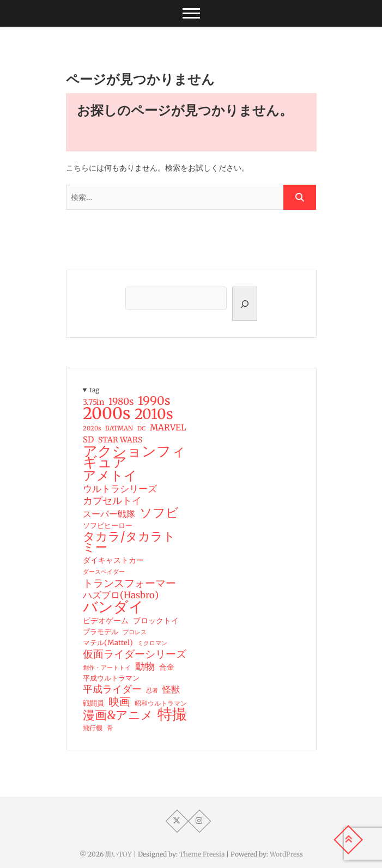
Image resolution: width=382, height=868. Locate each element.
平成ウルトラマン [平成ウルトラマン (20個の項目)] (111, 678)
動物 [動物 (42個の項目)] (145, 666)
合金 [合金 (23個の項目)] (167, 667)
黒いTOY (119, 854)
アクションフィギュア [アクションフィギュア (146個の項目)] (134, 457)
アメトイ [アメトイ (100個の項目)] (110, 476)
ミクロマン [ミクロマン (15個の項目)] (152, 643)
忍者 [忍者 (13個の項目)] (152, 691)
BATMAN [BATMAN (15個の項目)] (119, 428)
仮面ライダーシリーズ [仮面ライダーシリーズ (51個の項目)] (135, 654)
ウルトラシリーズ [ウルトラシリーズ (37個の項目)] (120, 489)
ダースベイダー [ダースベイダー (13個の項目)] (104, 572)
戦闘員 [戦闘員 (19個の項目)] (93, 703)
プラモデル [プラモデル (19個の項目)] (101, 632)
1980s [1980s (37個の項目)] (121, 402)
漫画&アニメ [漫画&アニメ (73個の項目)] (118, 715)
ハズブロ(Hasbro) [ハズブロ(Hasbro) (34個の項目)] (121, 596)
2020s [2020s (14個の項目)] (92, 428)
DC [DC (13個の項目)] (141, 429)
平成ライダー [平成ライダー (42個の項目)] (112, 689)
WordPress (286, 854)
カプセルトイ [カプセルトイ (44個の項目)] (112, 501)
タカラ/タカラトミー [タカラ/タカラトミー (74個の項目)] (129, 542)
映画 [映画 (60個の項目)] (119, 702)
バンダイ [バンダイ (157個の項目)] (113, 607)
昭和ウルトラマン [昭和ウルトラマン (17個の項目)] (161, 703)
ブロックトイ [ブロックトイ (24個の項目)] (156, 621)
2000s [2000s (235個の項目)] (107, 414)
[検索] (245, 304)
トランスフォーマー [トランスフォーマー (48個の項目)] (129, 583)
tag (94, 390)
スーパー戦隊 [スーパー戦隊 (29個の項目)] (109, 514)
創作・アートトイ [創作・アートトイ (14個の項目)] (107, 667)
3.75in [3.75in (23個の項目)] (93, 402)
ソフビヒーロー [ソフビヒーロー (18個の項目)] (108, 526)
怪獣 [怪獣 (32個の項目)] (171, 689)
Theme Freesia (202, 854)
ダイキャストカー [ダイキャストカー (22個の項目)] (113, 560)
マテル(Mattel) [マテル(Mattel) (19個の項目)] (108, 643)
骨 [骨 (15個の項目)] (110, 728)
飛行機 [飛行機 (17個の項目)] (93, 728)
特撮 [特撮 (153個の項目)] (172, 714)
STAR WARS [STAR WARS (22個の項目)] (120, 440)
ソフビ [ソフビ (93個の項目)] (159, 513)
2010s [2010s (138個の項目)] (154, 414)
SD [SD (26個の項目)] (88, 439)
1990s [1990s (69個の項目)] (154, 401)
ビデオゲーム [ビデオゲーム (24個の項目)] (106, 621)
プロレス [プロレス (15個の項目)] (135, 632)
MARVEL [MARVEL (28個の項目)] (168, 427)
